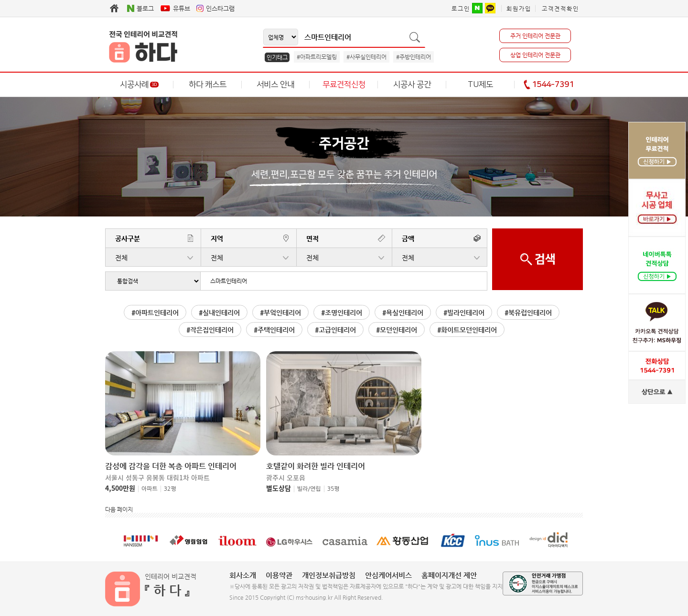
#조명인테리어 (342, 313)
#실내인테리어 (219, 313)
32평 (170, 489)
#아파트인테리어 (155, 313)
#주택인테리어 (274, 330)
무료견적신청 (344, 85)
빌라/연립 (309, 489)
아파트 (150, 489)
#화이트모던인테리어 (467, 330)
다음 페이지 (119, 509)
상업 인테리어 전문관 (535, 55)
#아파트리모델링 (317, 57)
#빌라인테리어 (464, 313)
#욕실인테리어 (403, 313)
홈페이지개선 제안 (449, 575)
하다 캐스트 (208, 85)
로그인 (461, 9)
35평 (333, 489)
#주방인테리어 (414, 57)
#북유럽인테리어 (528, 313)
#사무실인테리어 (366, 57)
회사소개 (243, 575)
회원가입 (519, 9)
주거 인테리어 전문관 (535, 36)
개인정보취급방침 (329, 575)
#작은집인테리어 (210, 330)
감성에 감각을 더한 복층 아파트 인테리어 (171, 466)
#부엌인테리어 (280, 313)
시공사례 (139, 85)
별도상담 (279, 488)
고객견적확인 (560, 9)
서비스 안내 (275, 85)
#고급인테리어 (335, 330)
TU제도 (480, 85)
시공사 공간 (412, 85)
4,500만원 (120, 488)
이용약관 (279, 575)
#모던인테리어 (397, 330)
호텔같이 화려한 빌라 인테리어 (316, 466)
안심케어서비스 (388, 575)
